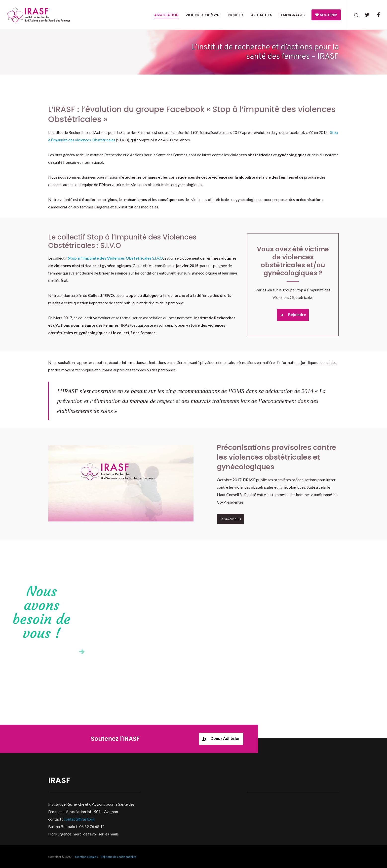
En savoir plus (230, 519)
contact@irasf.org (79, 819)
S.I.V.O (115, 258)
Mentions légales (86, 857)
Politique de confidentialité (118, 857)
